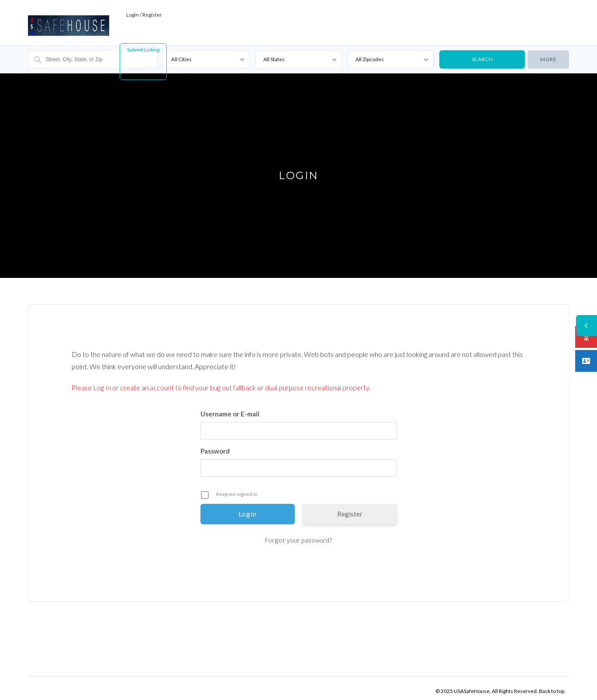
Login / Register (145, 9)
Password (215, 445)
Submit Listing (143, 43)
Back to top (552, 685)
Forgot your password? (298, 534)
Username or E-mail (230, 408)
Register (350, 508)
